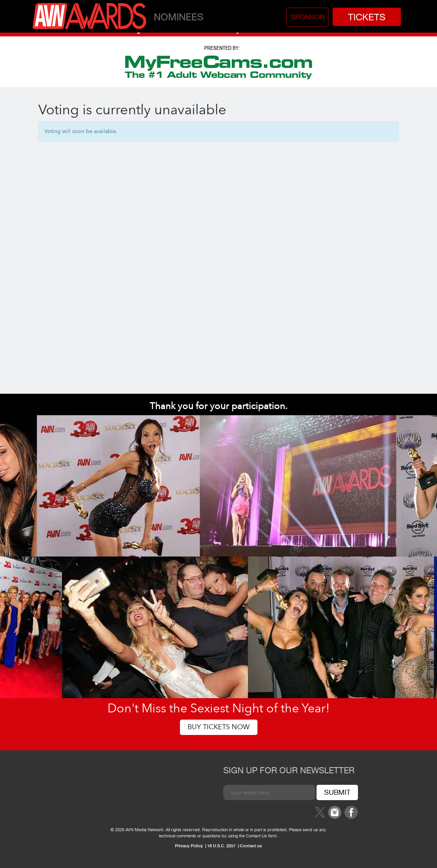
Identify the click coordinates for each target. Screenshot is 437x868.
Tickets (367, 17)
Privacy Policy (189, 846)
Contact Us (256, 836)
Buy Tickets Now (219, 727)
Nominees (179, 17)
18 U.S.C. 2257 (221, 846)
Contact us (251, 846)
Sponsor (308, 17)
